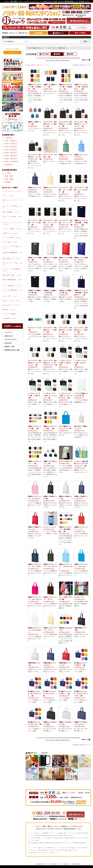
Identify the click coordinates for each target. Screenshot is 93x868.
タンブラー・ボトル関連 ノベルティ (12, 207)
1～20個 (7, 173)
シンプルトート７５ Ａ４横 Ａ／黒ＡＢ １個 (65, 363)
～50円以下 (8, 138)
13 (60, 58)
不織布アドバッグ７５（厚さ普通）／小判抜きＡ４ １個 (81, 223)
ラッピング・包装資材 (9, 314)
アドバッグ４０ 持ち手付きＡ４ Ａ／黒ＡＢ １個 (50, 124)
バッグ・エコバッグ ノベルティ (13, 191)
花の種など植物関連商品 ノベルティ (12, 253)
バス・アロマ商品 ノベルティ (12, 238)
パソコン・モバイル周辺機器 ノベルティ (12, 270)
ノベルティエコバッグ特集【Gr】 (56, 48)
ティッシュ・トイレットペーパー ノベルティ (13, 223)
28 (61, 61)
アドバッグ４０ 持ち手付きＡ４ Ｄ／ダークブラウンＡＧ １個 (35, 157)
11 (55, 58)
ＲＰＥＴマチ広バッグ (65, 461)
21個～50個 (9, 176)
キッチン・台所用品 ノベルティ (13, 229)
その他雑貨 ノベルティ (10, 318)
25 (54, 61)
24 (52, 61)
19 (74, 58)
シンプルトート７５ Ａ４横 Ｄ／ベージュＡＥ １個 (50, 396)
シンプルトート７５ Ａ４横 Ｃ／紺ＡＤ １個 (35, 396)
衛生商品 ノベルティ (9, 309)
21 (79, 58)
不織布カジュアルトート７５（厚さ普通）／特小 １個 (65, 529)
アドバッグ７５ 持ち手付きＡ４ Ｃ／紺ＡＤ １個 (81, 330)
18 (72, 58)
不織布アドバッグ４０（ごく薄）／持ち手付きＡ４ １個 (81, 87)
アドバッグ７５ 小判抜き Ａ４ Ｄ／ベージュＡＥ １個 (50, 223)
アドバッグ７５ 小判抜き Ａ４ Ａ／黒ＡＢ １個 (65, 190)
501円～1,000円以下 (12, 162)
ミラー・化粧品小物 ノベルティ (13, 286)
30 (66, 61)
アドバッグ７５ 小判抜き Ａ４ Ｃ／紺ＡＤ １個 (35, 223)
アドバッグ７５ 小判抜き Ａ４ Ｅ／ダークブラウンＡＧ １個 (65, 223)
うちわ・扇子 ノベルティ (11, 296)
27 (59, 61)
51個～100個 (9, 179)
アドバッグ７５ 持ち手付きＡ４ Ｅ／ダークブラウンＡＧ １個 (50, 363)
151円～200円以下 (11, 147)
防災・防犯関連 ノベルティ (11, 212)
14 (62, 58)
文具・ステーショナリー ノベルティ (12, 201)
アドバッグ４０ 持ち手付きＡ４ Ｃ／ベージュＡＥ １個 (81, 124)
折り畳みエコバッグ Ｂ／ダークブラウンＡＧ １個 (35, 694)
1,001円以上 (9, 165)
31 (68, 61)
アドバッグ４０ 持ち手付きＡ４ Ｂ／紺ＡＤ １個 (65, 124)
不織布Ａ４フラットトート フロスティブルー (65, 566)
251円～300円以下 (11, 153)
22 (47, 61)
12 (58, 58)
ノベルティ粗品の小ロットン (35, 48)
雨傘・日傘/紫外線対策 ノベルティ (13, 280)
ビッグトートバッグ (49, 527)
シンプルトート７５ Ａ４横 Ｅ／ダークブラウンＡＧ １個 (65, 396)
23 (49, 61)
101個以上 (8, 182)
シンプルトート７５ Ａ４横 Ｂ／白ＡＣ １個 (81, 363)
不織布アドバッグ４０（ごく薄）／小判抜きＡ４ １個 (65, 87)
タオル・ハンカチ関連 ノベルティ (12, 217)
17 (70, 58)
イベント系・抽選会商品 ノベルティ (12, 291)
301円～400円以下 (11, 156)
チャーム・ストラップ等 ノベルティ (12, 264)
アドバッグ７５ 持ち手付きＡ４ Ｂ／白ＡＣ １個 (65, 330)
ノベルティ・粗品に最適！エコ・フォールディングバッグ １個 (81, 464)
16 (67, 58)
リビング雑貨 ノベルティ (11, 242)
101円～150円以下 (11, 144)
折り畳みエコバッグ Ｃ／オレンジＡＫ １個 (50, 694)
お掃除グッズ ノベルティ (11, 233)
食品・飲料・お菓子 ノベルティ (13, 275)
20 (77, 58)
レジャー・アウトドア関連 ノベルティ (12, 247)
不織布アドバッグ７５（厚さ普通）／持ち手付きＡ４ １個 (81, 293)
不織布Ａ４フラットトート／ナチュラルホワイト (35, 630)
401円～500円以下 (11, 159)
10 (53, 58)
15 (65, 58)
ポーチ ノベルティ (9, 196)
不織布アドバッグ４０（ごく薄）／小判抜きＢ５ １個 (35, 87)
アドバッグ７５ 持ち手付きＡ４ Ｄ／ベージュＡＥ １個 (35, 363)
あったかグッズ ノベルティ (11, 305)
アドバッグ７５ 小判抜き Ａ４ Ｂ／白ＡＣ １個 (81, 190)
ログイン (12, 52)
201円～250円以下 (11, 150)
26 (57, 61)
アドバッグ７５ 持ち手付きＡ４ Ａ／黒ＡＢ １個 (50, 330)
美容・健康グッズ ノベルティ (12, 259)
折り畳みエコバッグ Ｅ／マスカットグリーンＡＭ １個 (81, 694)
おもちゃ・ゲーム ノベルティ (12, 301)
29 (64, 61)
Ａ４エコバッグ (79, 597)
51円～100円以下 (11, 141)
